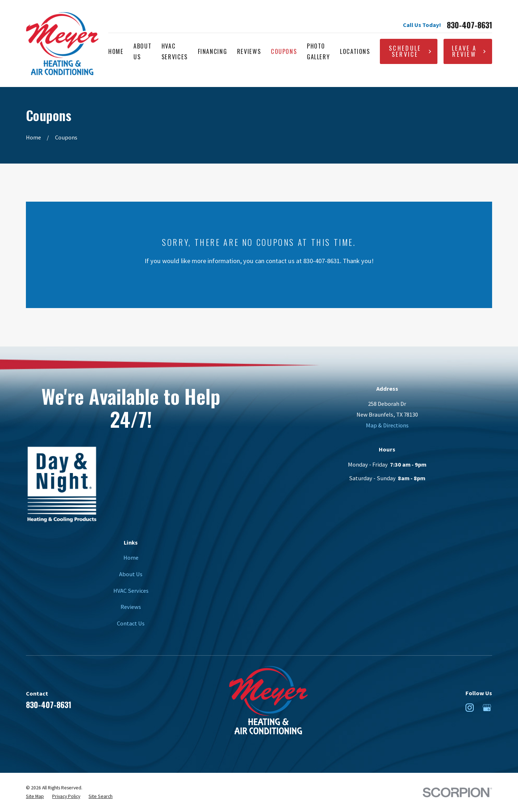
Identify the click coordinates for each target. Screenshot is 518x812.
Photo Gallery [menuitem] (319, 51)
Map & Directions (387, 425)
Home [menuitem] (116, 51)
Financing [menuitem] (213, 51)
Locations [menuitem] (355, 51)
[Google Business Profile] (487, 708)
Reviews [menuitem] (249, 51)
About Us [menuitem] (142, 51)
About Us (131, 574)
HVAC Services (131, 591)
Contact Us (131, 623)
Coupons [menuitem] (284, 51)
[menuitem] (35, 797)
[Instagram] (470, 708)
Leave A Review (469, 51)
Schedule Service (410, 51)
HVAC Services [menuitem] (175, 51)
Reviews (131, 607)
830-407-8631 (469, 25)
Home (131, 558)
